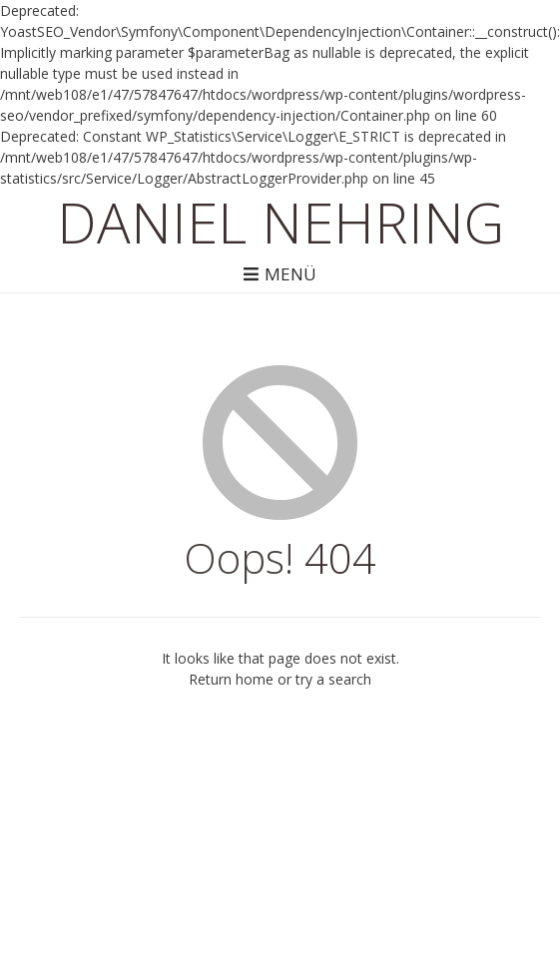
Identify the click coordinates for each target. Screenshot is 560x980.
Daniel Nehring (280, 222)
